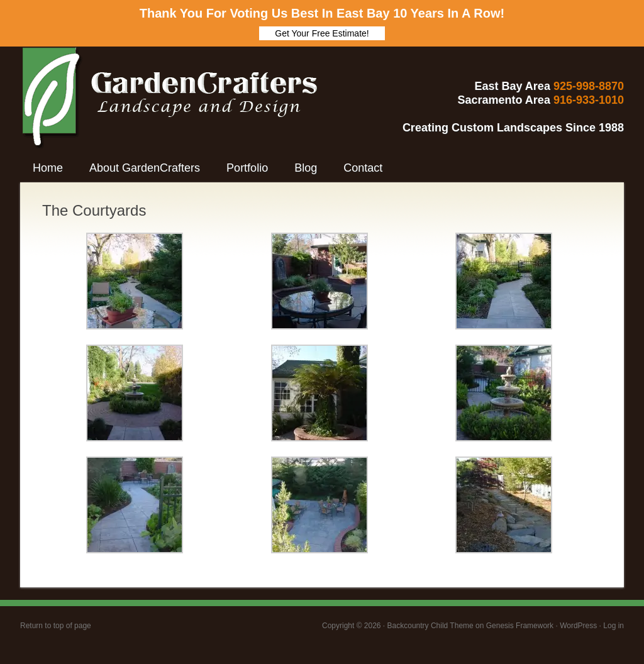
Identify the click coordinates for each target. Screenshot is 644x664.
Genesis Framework (520, 626)
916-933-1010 (589, 100)
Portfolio (247, 168)
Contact (363, 168)
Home (48, 168)
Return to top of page (56, 626)
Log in (613, 626)
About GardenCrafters (145, 168)
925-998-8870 (589, 86)
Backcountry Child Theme (430, 626)
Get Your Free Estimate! (322, 33)
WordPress (578, 626)
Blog (306, 168)
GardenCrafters (130, 84)
